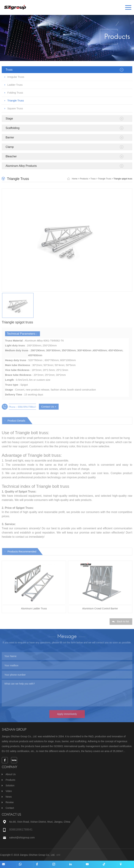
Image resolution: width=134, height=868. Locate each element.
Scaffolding (13, 128)
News (9, 797)
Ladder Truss (15, 85)
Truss (9, 70)
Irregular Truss (16, 77)
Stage (9, 118)
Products (84, 179)
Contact (10, 808)
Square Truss (15, 108)
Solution (10, 785)
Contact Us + (49, 409)
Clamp (10, 147)
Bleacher (11, 156)
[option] (67, 242)
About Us (11, 774)
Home (75, 179)
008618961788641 (21, 830)
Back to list (123, 624)
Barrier (10, 137)
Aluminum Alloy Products (21, 166)
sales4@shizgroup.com (22, 838)
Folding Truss (15, 93)
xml (58, 855)
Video (9, 791)
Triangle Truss (16, 100)
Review (10, 802)
